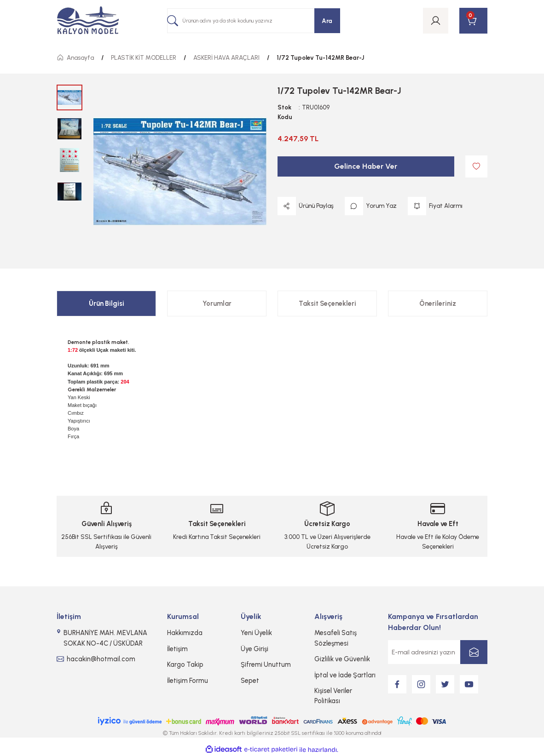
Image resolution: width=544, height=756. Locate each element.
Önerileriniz (438, 304)
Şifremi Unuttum (266, 664)
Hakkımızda (185, 633)
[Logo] (88, 21)
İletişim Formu (188, 681)
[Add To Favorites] (476, 166)
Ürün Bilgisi (107, 304)
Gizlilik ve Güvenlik (342, 659)
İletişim (177, 649)
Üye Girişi (255, 649)
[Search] (254, 21)
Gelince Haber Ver (366, 166)
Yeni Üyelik (256, 633)
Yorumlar (217, 304)
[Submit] (474, 652)
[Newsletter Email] (438, 652)
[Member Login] (436, 21)
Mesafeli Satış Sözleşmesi (336, 638)
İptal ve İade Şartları (345, 675)
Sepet (250, 681)
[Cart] (473, 21)
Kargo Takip (185, 664)
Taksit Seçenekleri (327, 304)
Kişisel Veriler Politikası (333, 696)
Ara (327, 21)
